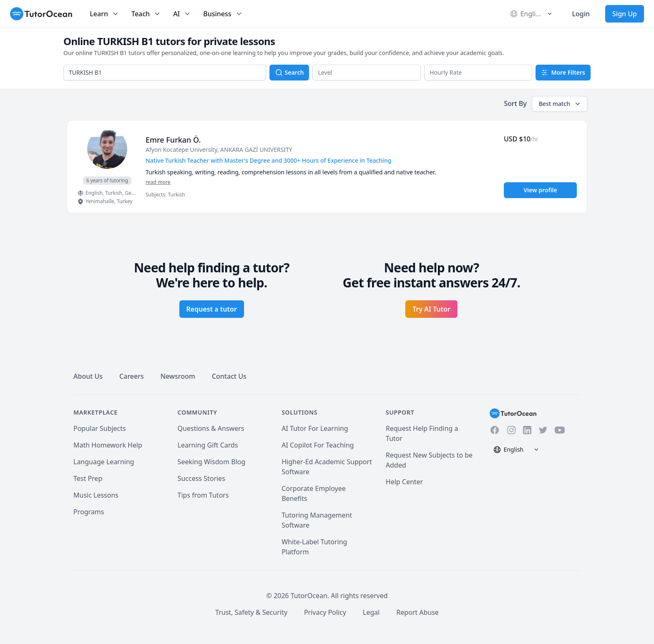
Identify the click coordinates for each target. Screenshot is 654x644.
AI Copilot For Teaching (318, 445)
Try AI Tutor (431, 309)
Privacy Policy (325, 612)
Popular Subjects (100, 428)
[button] (367, 73)
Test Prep (88, 478)
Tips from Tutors (203, 495)
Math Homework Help (108, 445)
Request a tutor (212, 309)
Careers (132, 376)
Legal (371, 612)
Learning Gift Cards (208, 445)
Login (581, 14)
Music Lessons (96, 495)
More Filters (563, 72)
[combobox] (165, 73)
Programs (89, 512)
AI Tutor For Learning (315, 428)
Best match (560, 104)
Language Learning (104, 462)
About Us (88, 376)
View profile (540, 190)
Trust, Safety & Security (251, 612)
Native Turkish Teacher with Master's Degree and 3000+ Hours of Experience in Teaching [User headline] (268, 160)
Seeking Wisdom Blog (212, 462)
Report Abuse (418, 612)
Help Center (404, 482)
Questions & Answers (211, 428)
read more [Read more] (158, 182)
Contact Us (229, 376)
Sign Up (625, 14)
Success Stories (201, 478)
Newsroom (178, 376)
